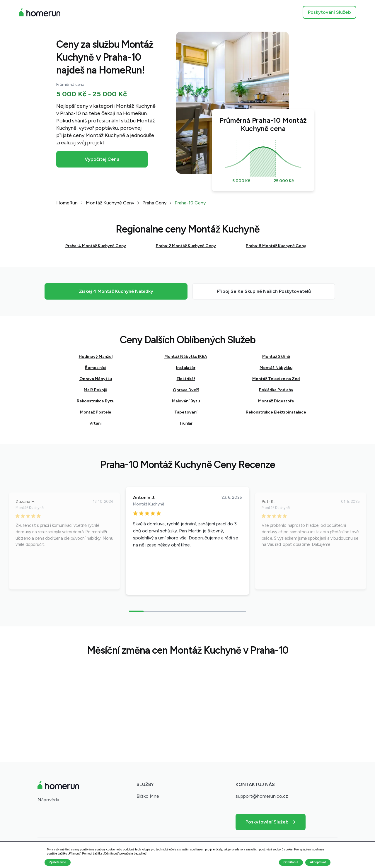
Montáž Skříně (276, 357)
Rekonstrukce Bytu (96, 401)
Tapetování (186, 412)
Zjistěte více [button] (58, 862)
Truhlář (186, 423)
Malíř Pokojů (96, 390)
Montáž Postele (96, 412)
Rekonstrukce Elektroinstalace (276, 412)
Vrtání (96, 423)
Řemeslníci (96, 368)
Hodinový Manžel (96, 357)
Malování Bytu (186, 401)
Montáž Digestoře (276, 401)
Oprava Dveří (186, 390)
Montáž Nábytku (276, 368)
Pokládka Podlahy (276, 390)
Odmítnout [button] (291, 862)
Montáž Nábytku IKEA (186, 357)
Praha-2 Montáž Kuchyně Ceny (186, 246)
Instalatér (186, 368)
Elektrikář (186, 379)
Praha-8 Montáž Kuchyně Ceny (276, 246)
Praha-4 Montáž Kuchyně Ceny (96, 246)
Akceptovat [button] (318, 862)
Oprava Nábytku (96, 379)
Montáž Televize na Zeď (276, 379)
